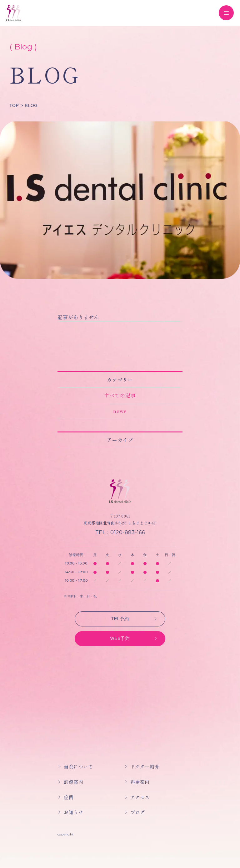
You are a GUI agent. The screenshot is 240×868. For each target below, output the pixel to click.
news (120, 411)
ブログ (138, 812)
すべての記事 (120, 395)
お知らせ (73, 812)
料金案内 (140, 782)
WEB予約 (120, 638)
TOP (14, 105)
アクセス (140, 797)
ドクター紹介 (145, 766)
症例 (69, 797)
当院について (78, 766)
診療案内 (73, 782)
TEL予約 (120, 619)
